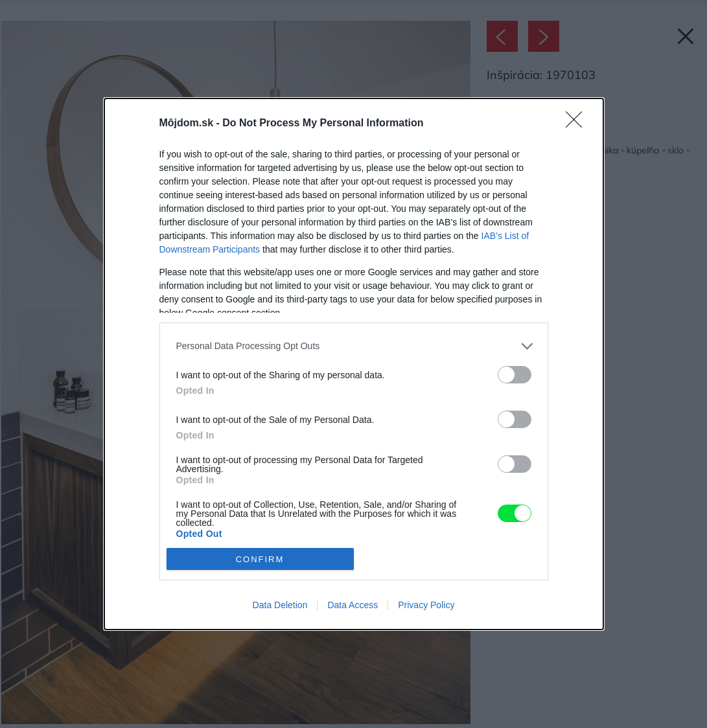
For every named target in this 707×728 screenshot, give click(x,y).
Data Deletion (280, 605)
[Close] (578, 124)
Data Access (353, 605)
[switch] (515, 375)
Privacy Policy (426, 605)
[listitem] (354, 346)
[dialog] (354, 364)
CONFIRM (260, 559)
